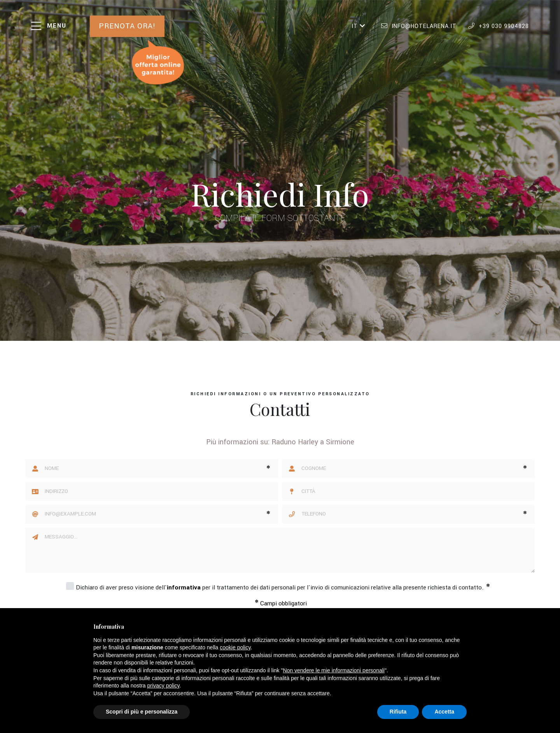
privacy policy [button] (164, 686)
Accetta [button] (444, 712)
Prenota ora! (127, 26)
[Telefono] (408, 514)
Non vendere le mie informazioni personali (333, 670)
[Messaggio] (290, 550)
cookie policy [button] (235, 647)
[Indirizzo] (161, 492)
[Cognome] (408, 469)
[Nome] (152, 469)
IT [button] (359, 26)
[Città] (418, 492)
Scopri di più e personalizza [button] (142, 712)
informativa (184, 587)
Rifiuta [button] (398, 712)
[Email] (152, 514)
